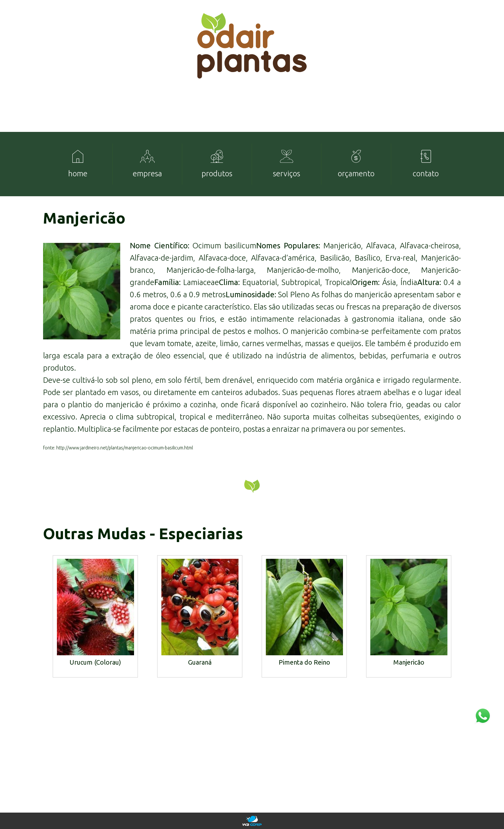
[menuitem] (78, 164)
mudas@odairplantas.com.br (424, 768)
